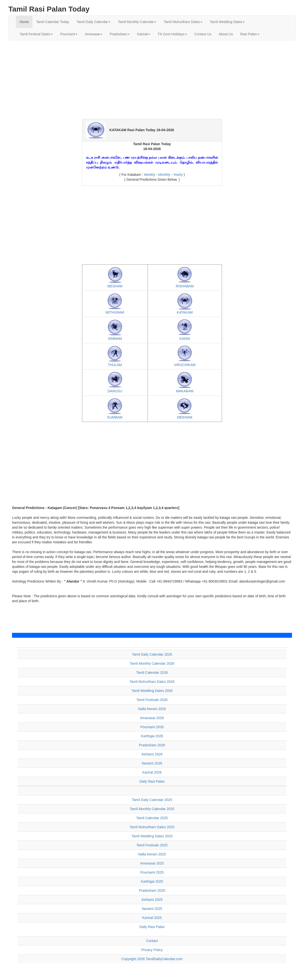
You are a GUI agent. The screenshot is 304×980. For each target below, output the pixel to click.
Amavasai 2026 (152, 718)
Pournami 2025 (152, 872)
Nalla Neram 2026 (152, 709)
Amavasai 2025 (152, 863)
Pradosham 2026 (152, 745)
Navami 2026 (152, 763)
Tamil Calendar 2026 (152, 673)
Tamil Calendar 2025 (152, 818)
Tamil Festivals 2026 (152, 700)
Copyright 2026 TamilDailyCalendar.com (152, 959)
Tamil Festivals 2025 (152, 845)
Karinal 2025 (152, 918)
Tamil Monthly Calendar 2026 (152, 663)
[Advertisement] (152, 80)
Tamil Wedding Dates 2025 (152, 836)
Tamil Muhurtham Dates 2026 (152, 682)
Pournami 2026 (152, 727)
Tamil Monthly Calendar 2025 (152, 809)
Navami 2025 (152, 909)
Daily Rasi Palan (152, 781)
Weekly (150, 175)
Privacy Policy (152, 950)
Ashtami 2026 (152, 754)
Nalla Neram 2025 (152, 854)
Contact (152, 941)
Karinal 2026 (152, 772)
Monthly (164, 175)
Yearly (178, 175)
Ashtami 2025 (152, 900)
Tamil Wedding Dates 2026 (152, 691)
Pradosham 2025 (152, 891)
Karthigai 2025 (152, 881)
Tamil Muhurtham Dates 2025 (152, 827)
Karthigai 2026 (152, 736)
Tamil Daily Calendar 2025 (152, 800)
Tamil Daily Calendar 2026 (152, 654)
